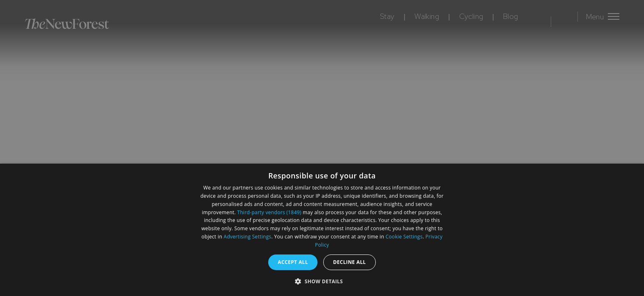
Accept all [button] (293, 262)
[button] (322, 281)
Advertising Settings (248, 237)
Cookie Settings (404, 237)
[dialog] (322, 230)
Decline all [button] (350, 262)
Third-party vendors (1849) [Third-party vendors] (269, 212)
